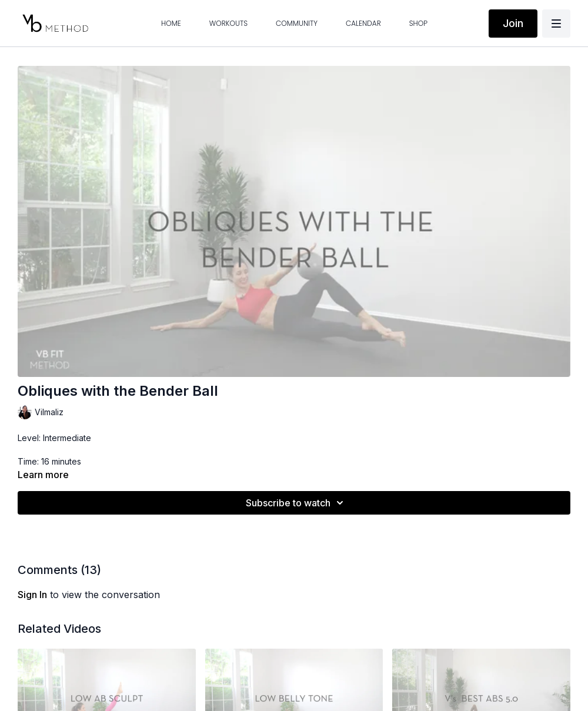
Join (513, 23)
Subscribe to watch (296, 503)
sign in (32, 595)
